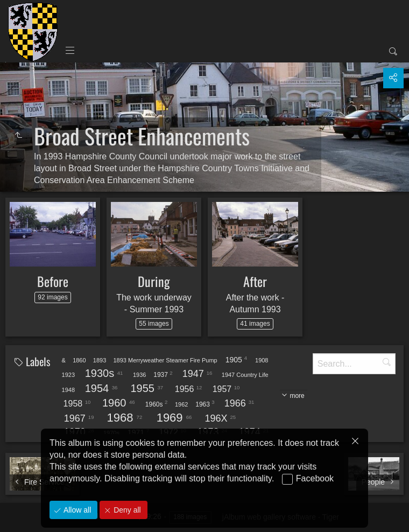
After (255, 281)
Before (53, 281)
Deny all (126, 510)
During (154, 281)
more (297, 396)
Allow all (76, 510)
